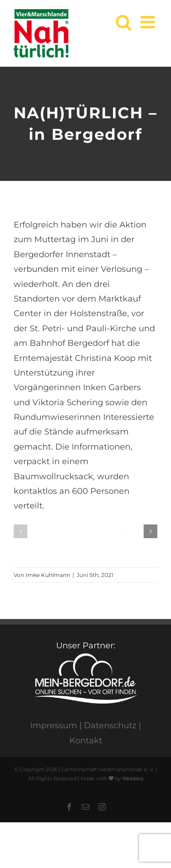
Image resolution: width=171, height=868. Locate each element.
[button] (21, 531)
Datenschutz (110, 725)
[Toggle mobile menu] (149, 22)
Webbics (133, 778)
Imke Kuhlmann (48, 575)
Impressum (54, 725)
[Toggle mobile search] (124, 22)
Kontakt (86, 741)
